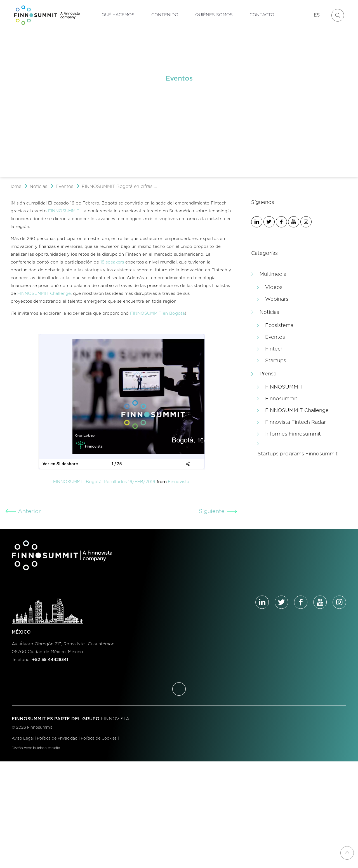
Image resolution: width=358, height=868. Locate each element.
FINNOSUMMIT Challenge (44, 294)
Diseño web (21, 748)
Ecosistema (279, 326)
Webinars (277, 299)
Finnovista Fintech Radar (295, 422)
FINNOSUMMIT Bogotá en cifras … (119, 187)
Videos (274, 288)
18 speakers (112, 262)
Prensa (268, 374)
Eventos (64, 187)
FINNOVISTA (115, 719)
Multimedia (273, 274)
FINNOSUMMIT (64, 211)
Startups (276, 361)
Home (15, 187)
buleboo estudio (47, 748)
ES (317, 15)
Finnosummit (281, 399)
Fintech (274, 349)
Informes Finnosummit (293, 434)
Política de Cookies (99, 738)
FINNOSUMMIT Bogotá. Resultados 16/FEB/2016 (104, 482)
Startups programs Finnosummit (298, 454)
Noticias (38, 187)
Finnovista (179, 482)
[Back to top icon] (347, 853)
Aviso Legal (23, 738)
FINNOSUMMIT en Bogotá (157, 313)
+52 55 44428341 (50, 660)
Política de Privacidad (57, 738)
